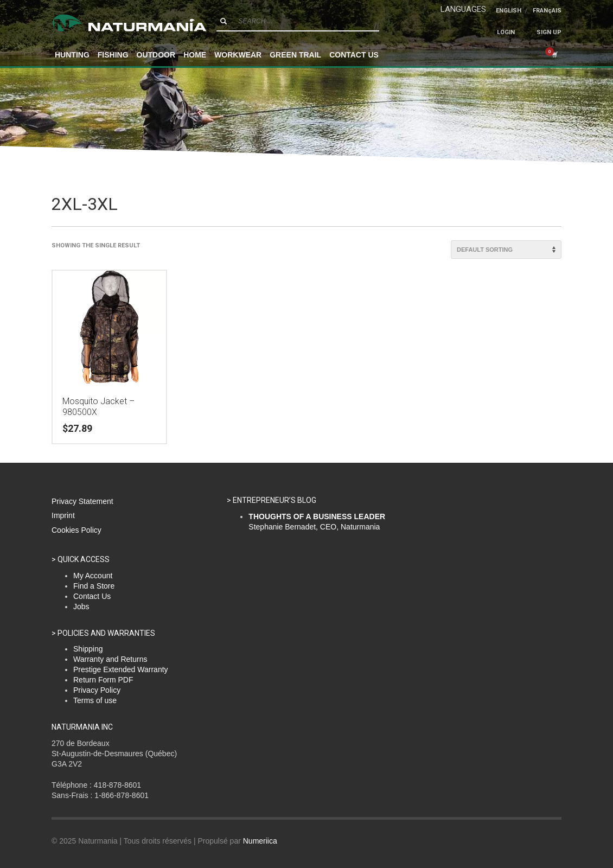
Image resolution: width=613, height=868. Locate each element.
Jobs (81, 607)
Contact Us (92, 596)
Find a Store (94, 586)
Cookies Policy (76, 530)
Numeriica (260, 841)
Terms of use (95, 700)
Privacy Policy (97, 690)
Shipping (88, 649)
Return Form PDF (103, 680)
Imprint (63, 515)
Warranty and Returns (110, 659)
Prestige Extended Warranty (121, 669)
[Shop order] (506, 250)
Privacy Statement (82, 501)
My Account (93, 576)
